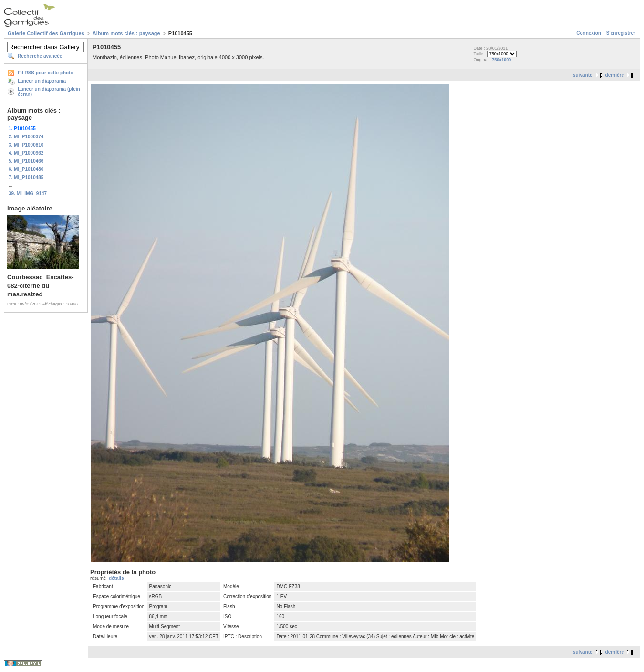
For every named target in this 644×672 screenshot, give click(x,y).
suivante (583, 75)
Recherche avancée (40, 56)
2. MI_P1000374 (26, 137)
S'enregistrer (621, 33)
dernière (615, 75)
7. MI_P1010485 (26, 177)
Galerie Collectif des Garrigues (46, 33)
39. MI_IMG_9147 (28, 194)
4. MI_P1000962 (26, 153)
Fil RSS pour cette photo (46, 73)
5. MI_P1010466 (26, 161)
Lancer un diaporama (42, 81)
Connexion (589, 33)
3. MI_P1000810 (26, 145)
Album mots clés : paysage (126, 33)
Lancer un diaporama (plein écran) (49, 92)
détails (116, 578)
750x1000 (501, 60)
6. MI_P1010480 (26, 169)
